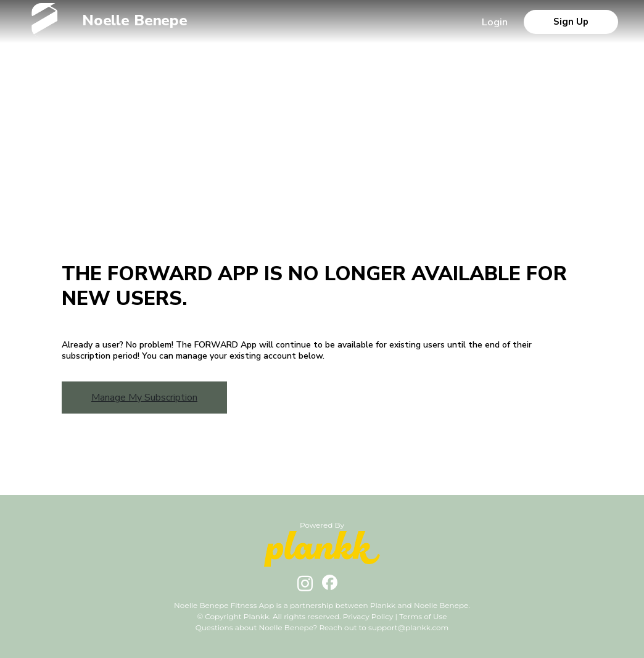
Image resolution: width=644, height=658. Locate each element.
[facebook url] (330, 587)
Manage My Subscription (144, 398)
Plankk (383, 605)
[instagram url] (305, 589)
